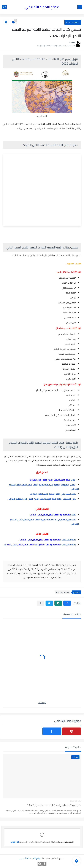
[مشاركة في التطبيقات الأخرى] (40, 603)
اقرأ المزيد (15, 842)
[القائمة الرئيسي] (80, 7)
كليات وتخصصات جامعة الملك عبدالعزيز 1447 (54, 805)
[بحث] (4, 7)
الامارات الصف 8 (73, 22)
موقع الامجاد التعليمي (42, 7)
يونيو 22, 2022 (76, 801)
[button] (67, 603)
